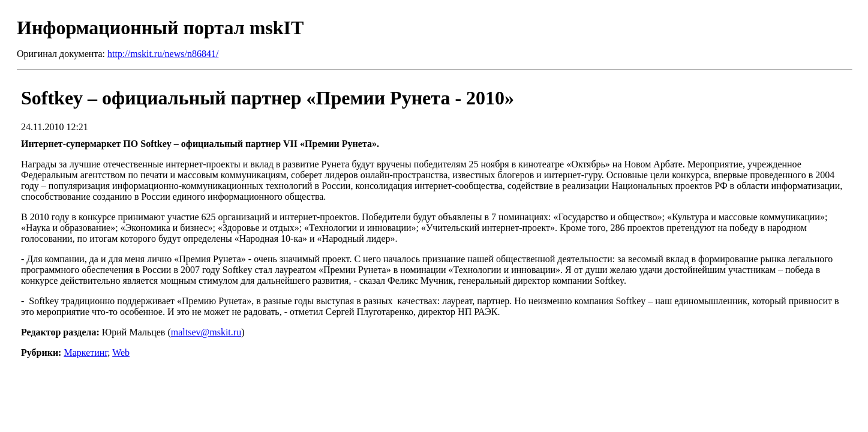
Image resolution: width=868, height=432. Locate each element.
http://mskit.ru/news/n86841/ (163, 54)
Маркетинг (85, 352)
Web (121, 352)
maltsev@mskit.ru (206, 332)
